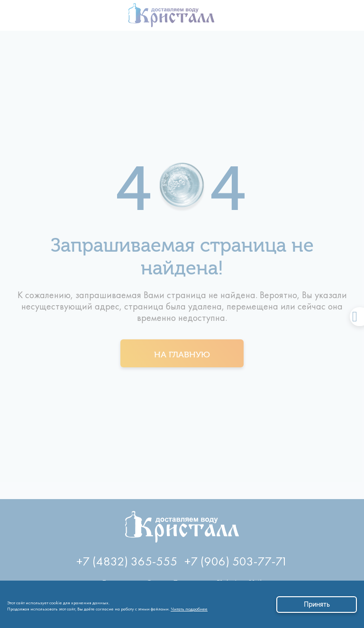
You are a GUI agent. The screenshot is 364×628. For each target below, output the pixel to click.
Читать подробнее (189, 607)
